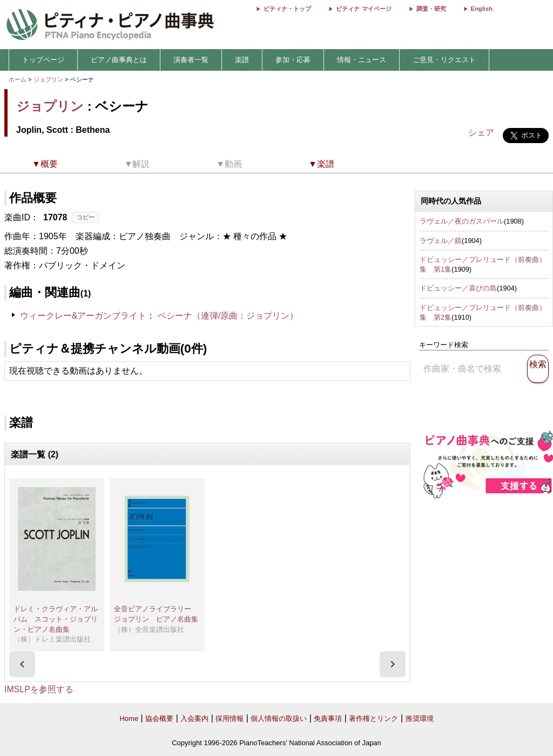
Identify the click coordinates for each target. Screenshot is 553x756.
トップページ (43, 60)
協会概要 (159, 718)
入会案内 (194, 718)
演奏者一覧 (191, 60)
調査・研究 (431, 9)
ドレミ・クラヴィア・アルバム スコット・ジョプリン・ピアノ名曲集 (56, 619)
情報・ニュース (362, 60)
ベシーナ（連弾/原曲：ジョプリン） (228, 316)
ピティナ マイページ (363, 9)
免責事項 (328, 718)
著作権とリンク (373, 718)
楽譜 (242, 60)
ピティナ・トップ (287, 9)
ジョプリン (48, 79)
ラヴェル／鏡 (441, 241)
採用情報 (230, 718)
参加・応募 (293, 60)
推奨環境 (420, 718)
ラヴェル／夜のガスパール (462, 221)
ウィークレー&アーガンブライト (83, 316)
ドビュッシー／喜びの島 (458, 288)
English (482, 9)
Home (129, 718)
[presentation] (22, 664)
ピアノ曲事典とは (119, 60)
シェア (481, 133)
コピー (86, 217)
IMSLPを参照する (39, 689)
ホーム (18, 79)
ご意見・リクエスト (444, 60)
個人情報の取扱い (279, 718)
